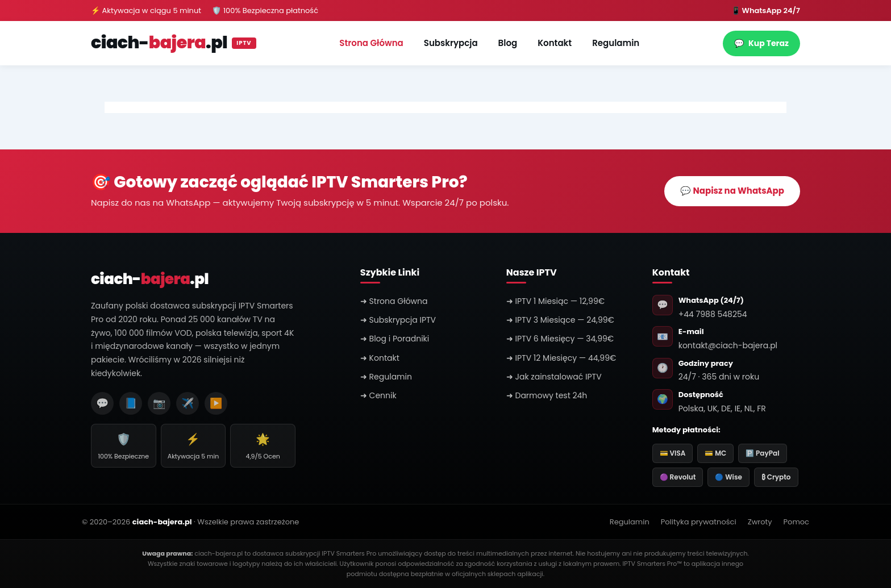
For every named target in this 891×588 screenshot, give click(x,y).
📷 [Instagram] (159, 403)
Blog (508, 43)
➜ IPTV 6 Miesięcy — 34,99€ (560, 339)
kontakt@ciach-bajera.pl (728, 345)
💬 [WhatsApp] (102, 403)
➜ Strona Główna (394, 301)
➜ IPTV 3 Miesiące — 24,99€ (560, 320)
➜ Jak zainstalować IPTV (554, 377)
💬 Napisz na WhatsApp (732, 191)
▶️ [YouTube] (216, 403)
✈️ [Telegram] (188, 403)
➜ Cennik (378, 395)
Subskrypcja (451, 43)
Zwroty (760, 522)
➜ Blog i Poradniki (395, 339)
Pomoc (796, 522)
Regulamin (616, 43)
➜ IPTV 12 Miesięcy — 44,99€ (561, 358)
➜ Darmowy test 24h (547, 395)
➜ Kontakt (380, 358)
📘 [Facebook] (131, 403)
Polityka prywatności (699, 522)
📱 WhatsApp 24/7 (766, 11)
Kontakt (555, 43)
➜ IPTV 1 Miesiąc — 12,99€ (555, 301)
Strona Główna (371, 43)
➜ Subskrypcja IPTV (398, 320)
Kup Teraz (761, 43)
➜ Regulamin (386, 377)
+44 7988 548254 (713, 314)
